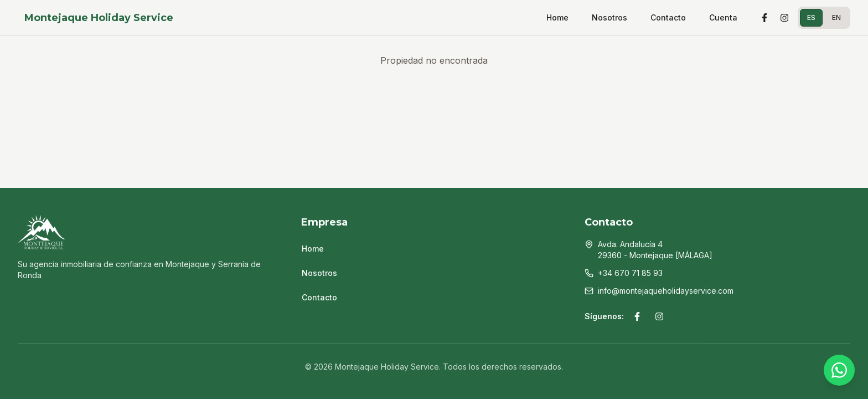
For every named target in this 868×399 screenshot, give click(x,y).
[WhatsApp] (839, 370)
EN (836, 17)
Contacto (668, 17)
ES (811, 17)
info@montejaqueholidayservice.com (666, 291)
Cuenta (723, 17)
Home (557, 17)
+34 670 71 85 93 (630, 273)
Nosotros (609, 17)
